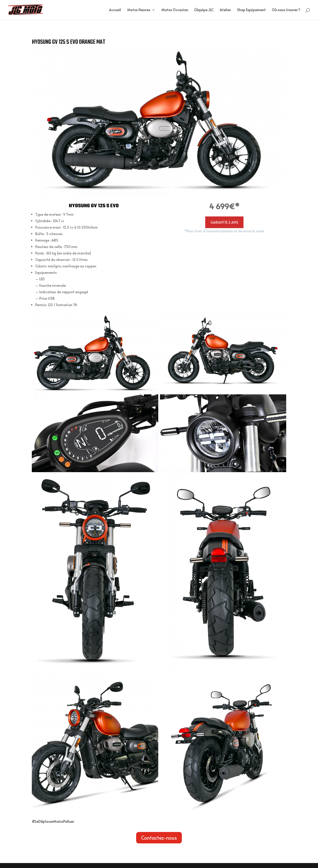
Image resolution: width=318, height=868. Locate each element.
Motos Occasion (175, 10)
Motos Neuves (139, 10)
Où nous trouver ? (286, 10)
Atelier (225, 10)
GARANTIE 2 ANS (224, 222)
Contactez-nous (159, 838)
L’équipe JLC (204, 10)
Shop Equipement (251, 10)
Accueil (115, 10)
